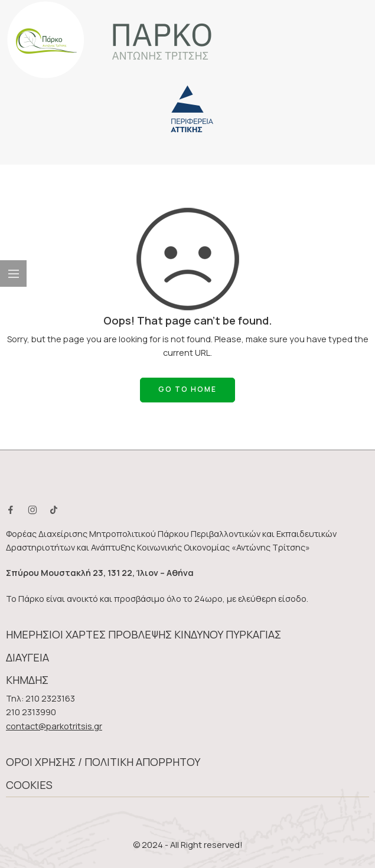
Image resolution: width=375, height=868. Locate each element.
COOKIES (29, 785)
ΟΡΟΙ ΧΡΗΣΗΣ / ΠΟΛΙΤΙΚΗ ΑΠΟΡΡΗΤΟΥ (103, 762)
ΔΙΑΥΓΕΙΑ (27, 657)
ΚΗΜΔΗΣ (27, 680)
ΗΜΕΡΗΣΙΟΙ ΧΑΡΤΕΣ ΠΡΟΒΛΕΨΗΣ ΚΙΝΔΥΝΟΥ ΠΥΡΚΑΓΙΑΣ (144, 634)
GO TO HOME (187, 389)
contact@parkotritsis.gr (54, 726)
